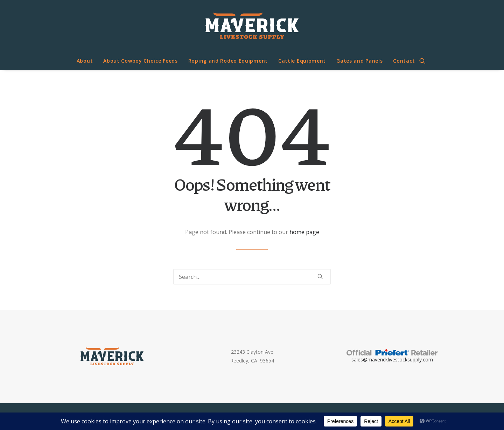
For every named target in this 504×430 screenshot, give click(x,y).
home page (304, 232)
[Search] (252, 277)
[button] (426, 61)
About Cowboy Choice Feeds (141, 61)
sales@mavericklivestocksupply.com (392, 359)
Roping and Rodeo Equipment (228, 61)
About (85, 61)
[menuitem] (85, 61)
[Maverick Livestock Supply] (252, 26)
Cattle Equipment (302, 61)
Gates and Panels (359, 61)
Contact (404, 61)
